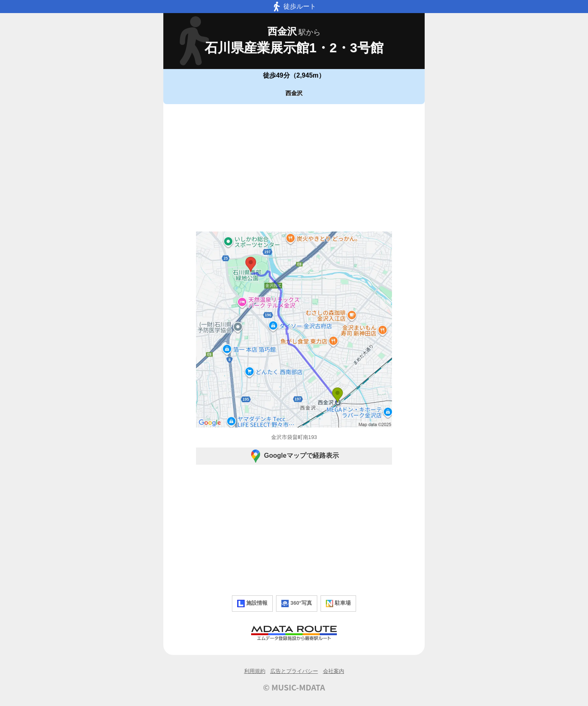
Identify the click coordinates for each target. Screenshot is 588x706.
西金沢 (294, 93)
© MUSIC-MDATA (294, 687)
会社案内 (334, 671)
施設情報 (252, 604)
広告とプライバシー (294, 671)
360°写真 (296, 604)
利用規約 (255, 671)
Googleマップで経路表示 (294, 456)
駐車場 (338, 604)
